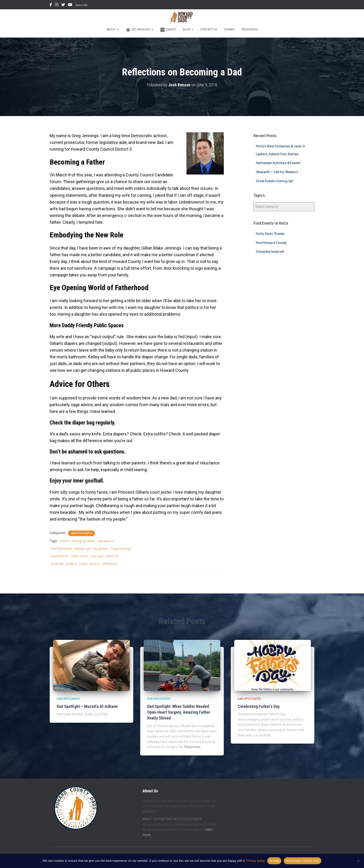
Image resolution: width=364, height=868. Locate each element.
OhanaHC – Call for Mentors (277, 172)
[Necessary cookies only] (358, 861)
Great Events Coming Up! (275, 181)
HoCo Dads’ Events (270, 234)
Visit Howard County (271, 243)
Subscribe (81, 5)
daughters (101, 549)
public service (89, 564)
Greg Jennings (121, 549)
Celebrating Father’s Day (259, 706)
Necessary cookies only (302, 861)
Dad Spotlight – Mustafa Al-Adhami (87, 706)
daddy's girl (83, 549)
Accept (274, 861)
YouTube (70, 5)
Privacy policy (255, 861)
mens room (80, 556)
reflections (109, 564)
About (113, 29)
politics (72, 564)
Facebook (51, 5)
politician (57, 564)
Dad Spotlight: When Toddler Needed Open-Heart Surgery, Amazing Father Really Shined (179, 712)
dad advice (105, 541)
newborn (112, 556)
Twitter (63, 5)
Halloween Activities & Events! (278, 163)
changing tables (83, 541)
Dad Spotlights (81, 533)
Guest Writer (60, 556)
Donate (229, 29)
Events (168, 30)
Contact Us (209, 29)
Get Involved (140, 30)
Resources (250, 29)
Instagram (57, 5)
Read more (192, 747)
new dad (97, 556)
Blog (188, 29)
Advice (65, 541)
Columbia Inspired (270, 252)
